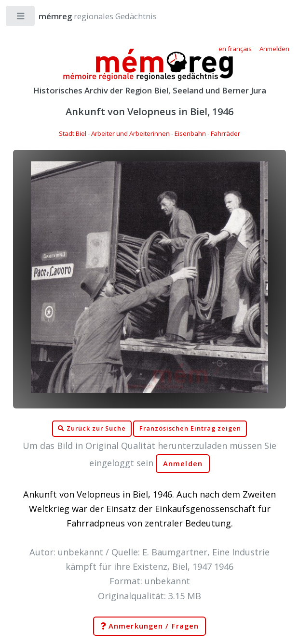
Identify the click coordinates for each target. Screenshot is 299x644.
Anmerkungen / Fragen (149, 626)
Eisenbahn (190, 133)
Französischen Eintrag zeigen (190, 428)
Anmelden (183, 464)
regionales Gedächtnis (88, 16)
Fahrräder (225, 133)
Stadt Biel (73, 133)
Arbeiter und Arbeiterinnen (130, 133)
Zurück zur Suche (92, 429)
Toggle (21, 18)
